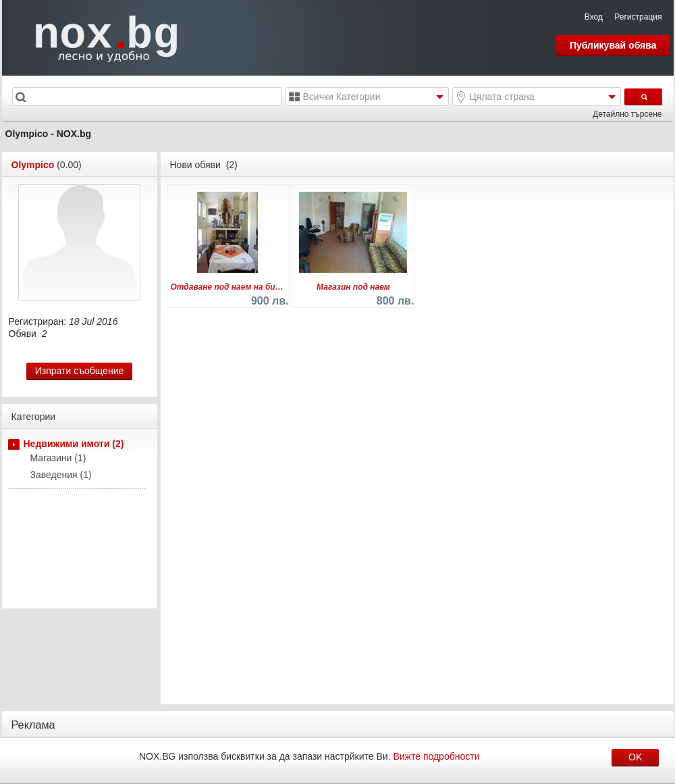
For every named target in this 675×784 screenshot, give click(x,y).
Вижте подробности (436, 756)
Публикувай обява (613, 45)
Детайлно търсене (627, 114)
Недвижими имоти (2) (74, 444)
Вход (594, 17)
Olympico (33, 165)
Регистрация (638, 17)
